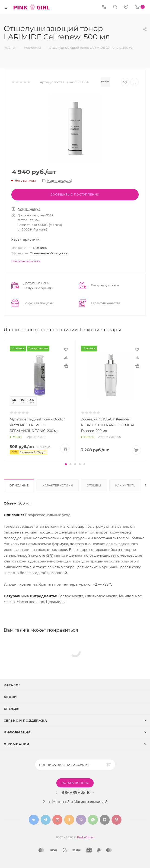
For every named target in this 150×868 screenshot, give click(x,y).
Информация (17, 732)
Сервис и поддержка (25, 720)
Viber (81, 820)
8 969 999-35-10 (76, 793)
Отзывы (94, 485)
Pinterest (116, 820)
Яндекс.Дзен (105, 820)
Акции (10, 697)
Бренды (12, 709)
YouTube (57, 820)
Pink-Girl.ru (86, 837)
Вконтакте (34, 820)
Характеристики (58, 485)
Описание (19, 485)
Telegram (46, 820)
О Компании (17, 744)
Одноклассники (69, 820)
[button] (66, 464)
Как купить (125, 485)
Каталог (12, 685)
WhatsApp (93, 820)
